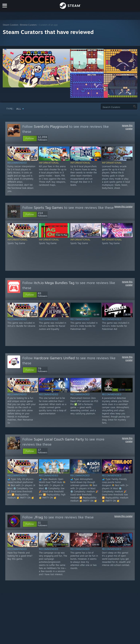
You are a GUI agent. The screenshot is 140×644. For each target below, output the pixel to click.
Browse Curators (28, 25)
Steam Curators (11, 25)
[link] (122, 390)
